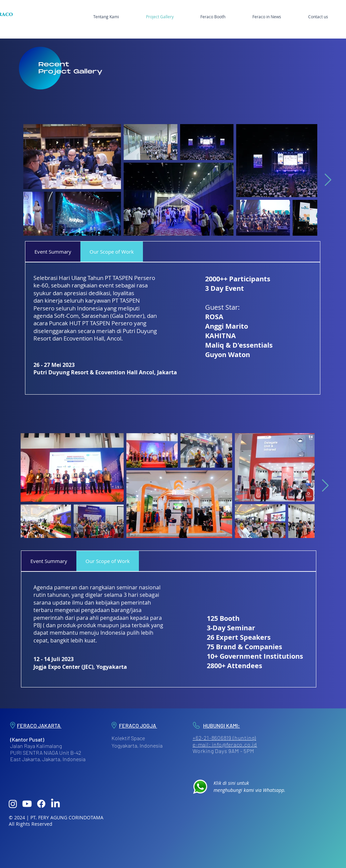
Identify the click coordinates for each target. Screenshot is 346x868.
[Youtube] (27, 804)
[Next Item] (328, 180)
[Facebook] (41, 804)
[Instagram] (13, 804)
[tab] (53, 252)
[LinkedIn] (55, 804)
